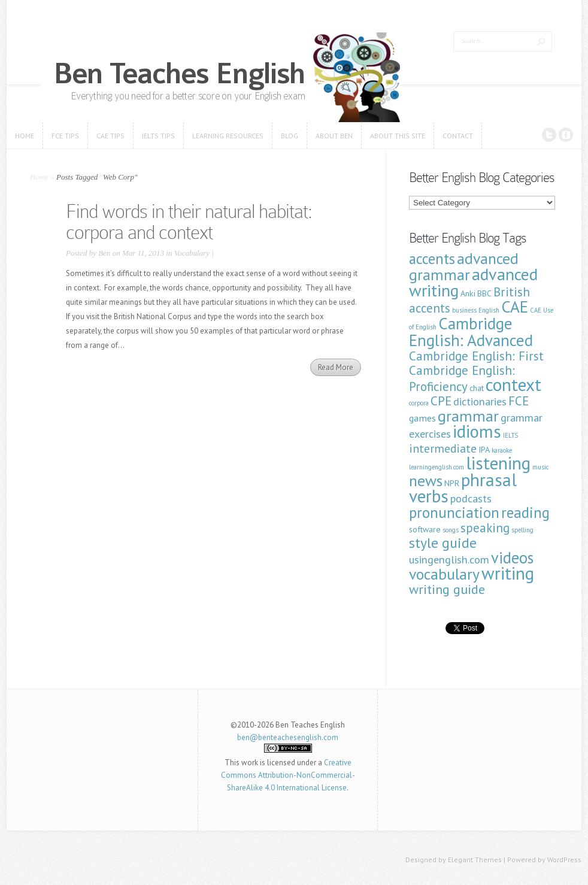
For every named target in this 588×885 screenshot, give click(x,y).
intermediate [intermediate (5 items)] (443, 448)
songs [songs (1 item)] (451, 530)
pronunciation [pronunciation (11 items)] (454, 512)
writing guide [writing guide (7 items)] (447, 589)
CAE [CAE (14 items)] (515, 306)
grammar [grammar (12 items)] (468, 416)
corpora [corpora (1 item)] (419, 403)
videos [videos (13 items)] (512, 557)
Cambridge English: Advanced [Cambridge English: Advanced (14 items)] (471, 331)
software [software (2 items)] (425, 529)
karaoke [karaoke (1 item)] (502, 450)
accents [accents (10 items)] (432, 259)
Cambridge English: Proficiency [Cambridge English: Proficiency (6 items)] (462, 378)
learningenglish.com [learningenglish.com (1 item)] (437, 467)
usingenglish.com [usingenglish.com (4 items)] (449, 560)
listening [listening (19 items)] (498, 463)
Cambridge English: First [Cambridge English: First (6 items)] (476, 356)
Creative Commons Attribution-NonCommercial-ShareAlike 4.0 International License (288, 775)
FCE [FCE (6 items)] (519, 401)
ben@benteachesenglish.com (288, 737)
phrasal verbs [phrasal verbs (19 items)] (463, 488)
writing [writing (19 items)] (508, 573)
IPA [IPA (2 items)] (484, 450)
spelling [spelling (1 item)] (522, 530)
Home (39, 177)
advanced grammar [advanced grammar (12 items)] (464, 266)
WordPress (564, 860)
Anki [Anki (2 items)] (468, 293)
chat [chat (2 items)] (477, 388)
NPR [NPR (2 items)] (452, 483)
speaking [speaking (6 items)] (485, 528)
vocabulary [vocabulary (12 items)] (444, 574)
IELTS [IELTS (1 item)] (510, 435)
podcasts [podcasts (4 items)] (471, 498)
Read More (336, 367)
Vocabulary (192, 253)
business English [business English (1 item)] (476, 310)
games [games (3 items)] (422, 418)
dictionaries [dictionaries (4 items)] (480, 401)
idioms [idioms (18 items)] (477, 431)
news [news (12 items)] (426, 481)
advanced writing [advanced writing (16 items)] (473, 282)
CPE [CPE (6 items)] (441, 401)
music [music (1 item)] (540, 467)
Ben (104, 253)
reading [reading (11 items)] (525, 512)
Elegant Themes (475, 860)
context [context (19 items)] (513, 384)
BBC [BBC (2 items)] (484, 293)
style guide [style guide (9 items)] (443, 543)
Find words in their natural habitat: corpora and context (189, 222)
